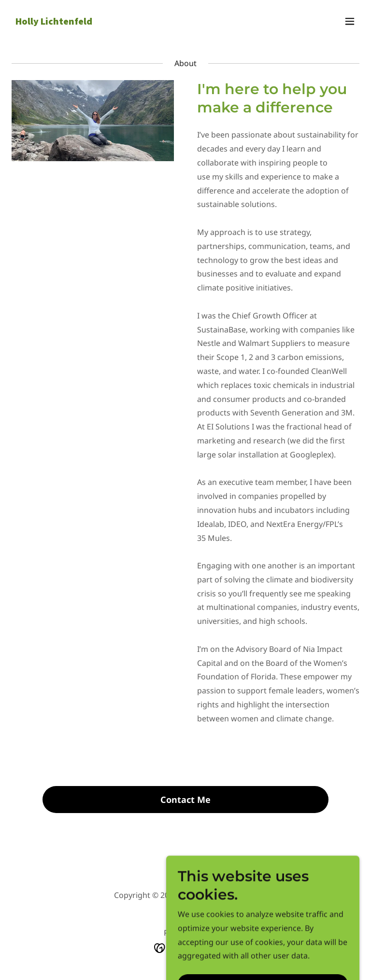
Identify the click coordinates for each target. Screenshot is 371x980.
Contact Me (185, 800)
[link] (54, 22)
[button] (350, 21)
